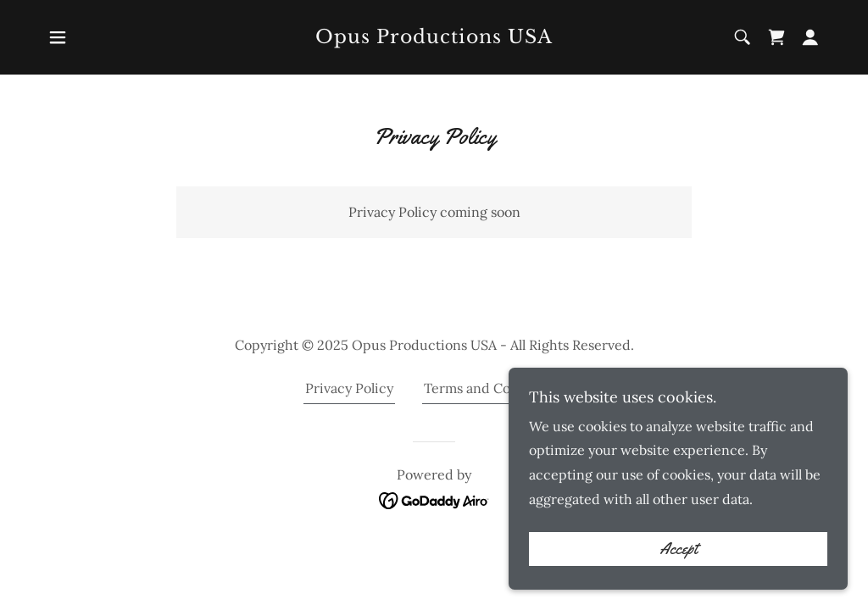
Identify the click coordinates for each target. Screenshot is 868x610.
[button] (58, 37)
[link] (434, 38)
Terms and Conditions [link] (493, 388)
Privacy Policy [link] (349, 388)
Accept (679, 584)
